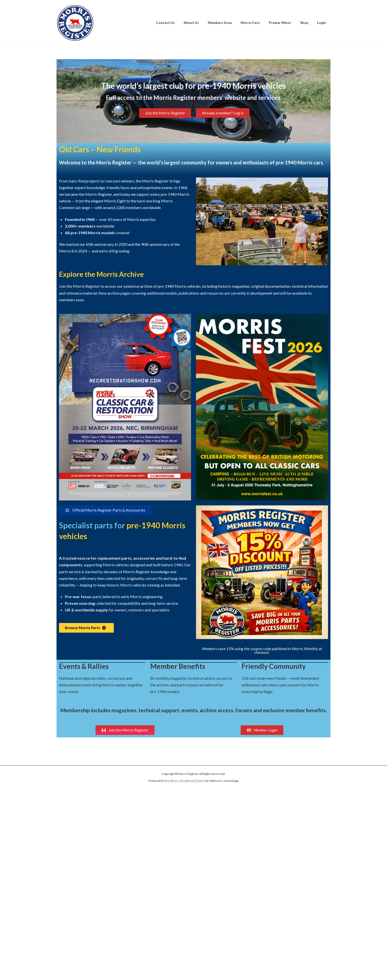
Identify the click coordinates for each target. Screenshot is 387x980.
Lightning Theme (194, 781)
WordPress (172, 781)
